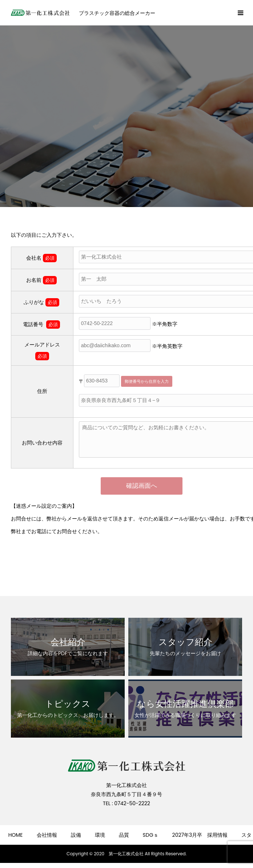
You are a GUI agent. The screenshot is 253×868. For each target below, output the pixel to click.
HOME (16, 835)
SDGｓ (151, 835)
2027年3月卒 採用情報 (200, 835)
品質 (124, 835)
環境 (100, 835)
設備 (76, 835)
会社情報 (47, 835)
